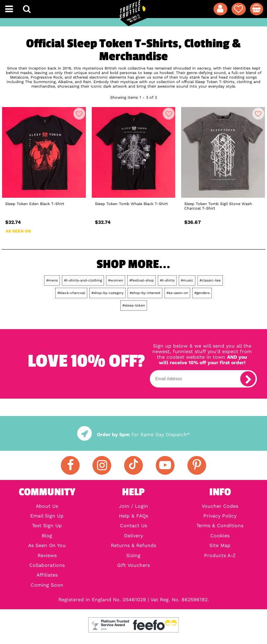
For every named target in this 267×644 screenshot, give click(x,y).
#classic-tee (210, 280)
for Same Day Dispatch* (133, 434)
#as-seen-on (177, 293)
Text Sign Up (47, 525)
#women (116, 280)
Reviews (47, 555)
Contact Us (133, 525)
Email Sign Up (47, 516)
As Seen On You (47, 545)
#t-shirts (167, 280)
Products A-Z (220, 555)
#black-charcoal (71, 293)
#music (187, 280)
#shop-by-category (107, 293)
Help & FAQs (133, 516)
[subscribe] (248, 379)
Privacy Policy (220, 516)
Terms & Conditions (220, 525)
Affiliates (47, 575)
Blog (47, 536)
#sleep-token (134, 305)
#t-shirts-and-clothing (83, 280)
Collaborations (47, 565)
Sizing (133, 555)
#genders (202, 293)
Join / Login (133, 506)
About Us (47, 506)
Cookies (220, 536)
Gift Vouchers (133, 565)
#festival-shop (141, 280)
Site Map (220, 545)
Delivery (133, 536)
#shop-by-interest (145, 293)
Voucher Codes (220, 506)
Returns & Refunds (133, 545)
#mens (52, 280)
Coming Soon (47, 585)
